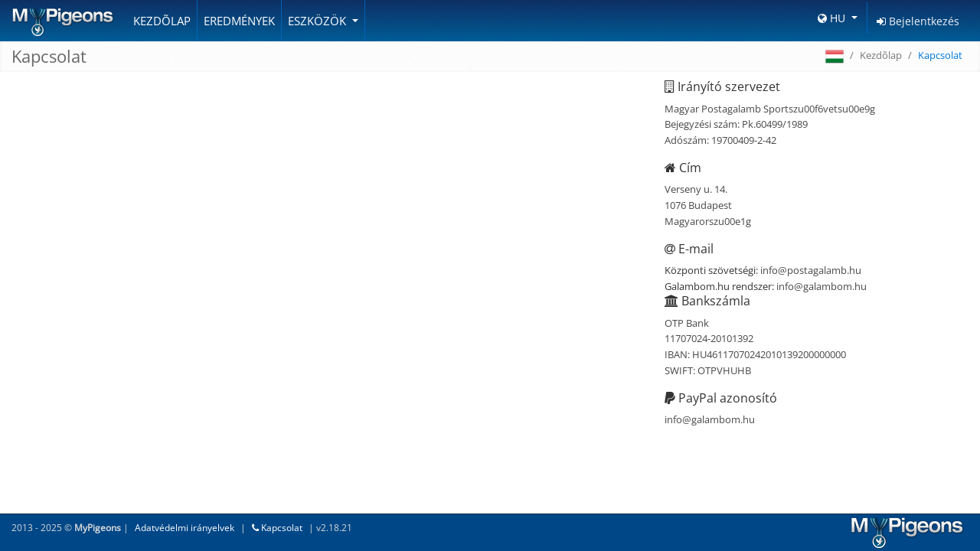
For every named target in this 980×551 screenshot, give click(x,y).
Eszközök (318, 21)
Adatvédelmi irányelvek (185, 528)
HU (833, 18)
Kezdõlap (162, 21)
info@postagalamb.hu (811, 270)
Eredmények (239, 21)
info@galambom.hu (822, 286)
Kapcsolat (277, 528)
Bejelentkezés (918, 21)
